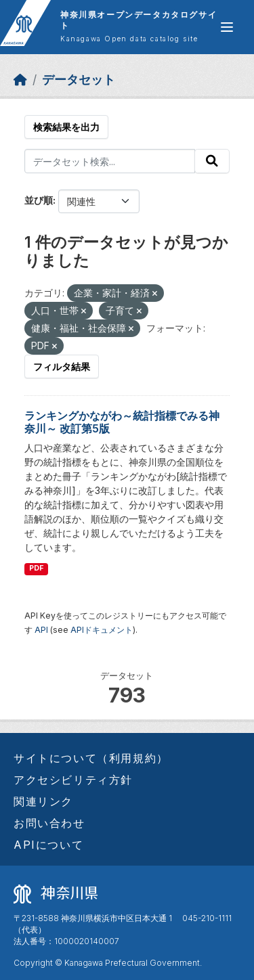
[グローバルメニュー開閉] (227, 27)
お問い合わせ (49, 823)
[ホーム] (20, 80)
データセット (79, 80)
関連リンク (43, 801)
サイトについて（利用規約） (91, 758)
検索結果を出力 (66, 127)
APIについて (48, 845)
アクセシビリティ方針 (73, 780)
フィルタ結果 (62, 366)
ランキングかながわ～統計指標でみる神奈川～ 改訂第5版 (122, 422)
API (41, 630)
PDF (36, 568)
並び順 (39, 200)
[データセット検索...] (110, 161)
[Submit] (212, 161)
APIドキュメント (102, 630)
